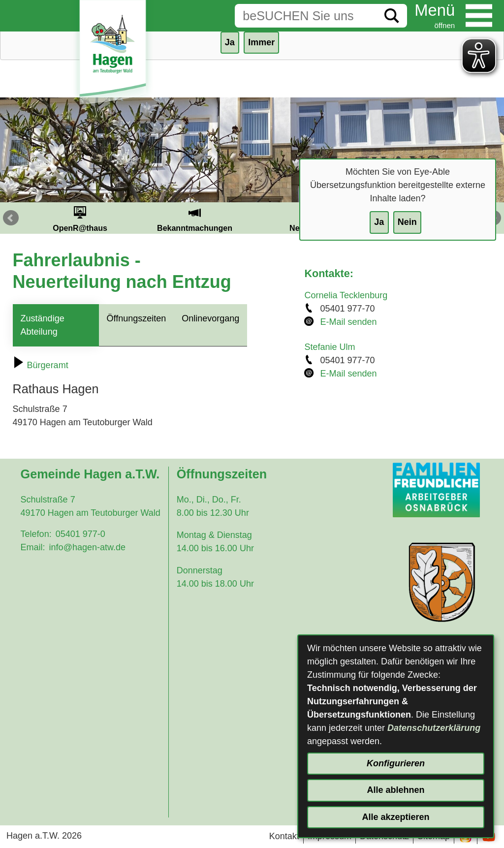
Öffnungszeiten (137, 318)
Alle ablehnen (395, 790)
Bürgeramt (41, 365)
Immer (261, 42)
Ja (379, 222)
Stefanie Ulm (330, 347)
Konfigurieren (396, 763)
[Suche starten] (392, 16)
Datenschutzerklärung (434, 728)
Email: (33, 547)
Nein (407, 222)
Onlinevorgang (210, 318)
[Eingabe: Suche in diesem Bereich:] (306, 16)
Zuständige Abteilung (43, 325)
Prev (11, 218)
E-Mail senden (348, 322)
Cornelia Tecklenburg (346, 295)
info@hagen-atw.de (87, 547)
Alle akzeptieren (395, 817)
